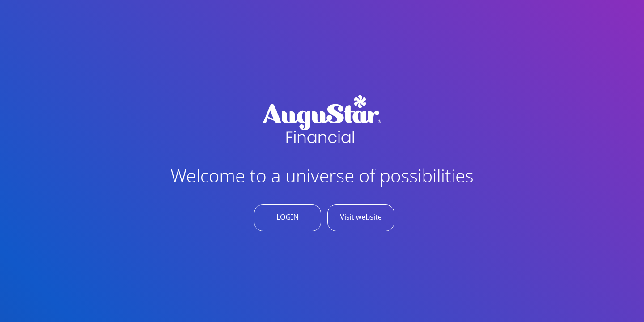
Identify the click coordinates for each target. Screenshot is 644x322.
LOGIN (288, 217)
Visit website (361, 217)
